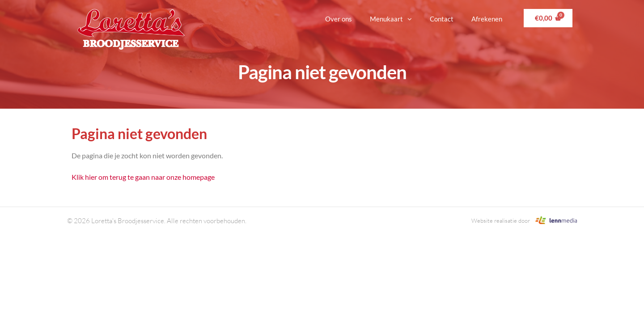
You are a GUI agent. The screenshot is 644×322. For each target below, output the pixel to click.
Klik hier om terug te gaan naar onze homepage (143, 177)
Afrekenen (487, 19)
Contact (442, 19)
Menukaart (391, 19)
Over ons (339, 19)
